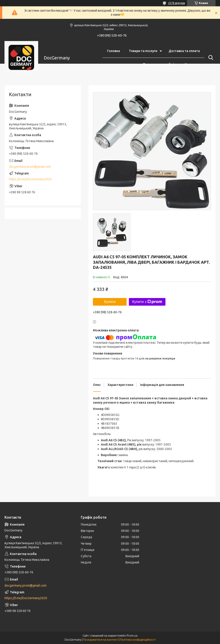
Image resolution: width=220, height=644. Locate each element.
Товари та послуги (143, 51)
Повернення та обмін (159, 64)
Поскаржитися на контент (101, 640)
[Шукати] (210, 58)
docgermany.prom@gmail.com (30, 167)
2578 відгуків (176, 3)
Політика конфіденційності (138, 640)
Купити (110, 302)
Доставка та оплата (184, 51)
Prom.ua (132, 636)
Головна (113, 51)
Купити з (147, 302)
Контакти (192, 64)
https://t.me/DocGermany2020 (30, 179)
